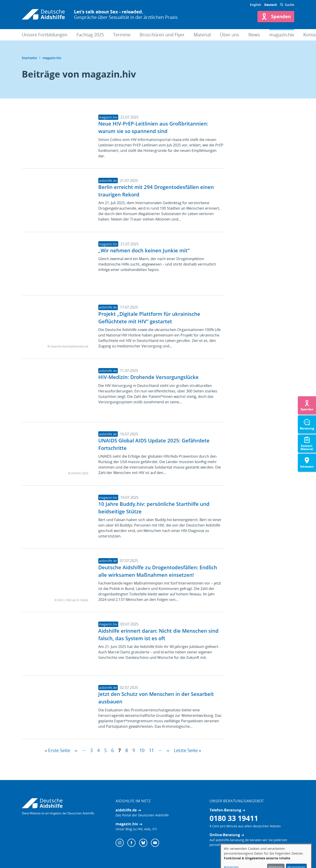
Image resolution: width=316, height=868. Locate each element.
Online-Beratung (225, 835)
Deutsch (271, 5)
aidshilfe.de (126, 810)
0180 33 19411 (234, 818)
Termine (122, 35)
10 (142, 750)
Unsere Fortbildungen (45, 35)
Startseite (29, 58)
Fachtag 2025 (90, 35)
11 (151, 750)
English (256, 5)
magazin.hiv (282, 35)
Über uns (230, 35)
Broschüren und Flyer (162, 35)
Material (202, 35)
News (254, 35)
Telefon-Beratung (225, 810)
